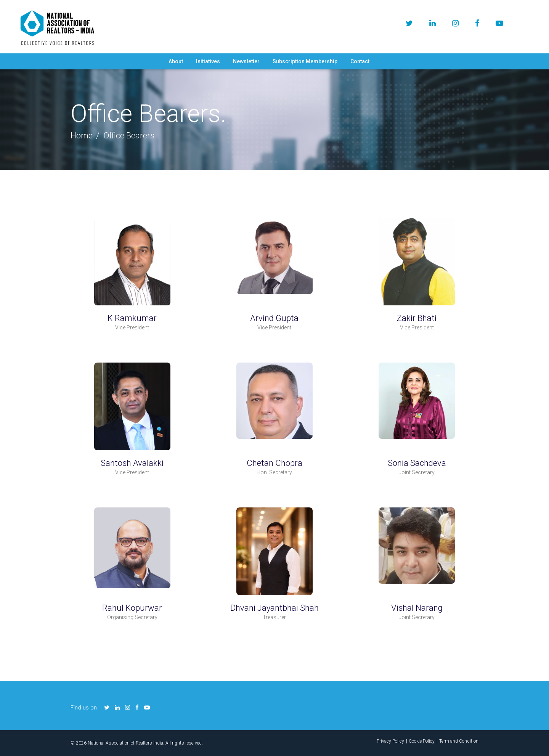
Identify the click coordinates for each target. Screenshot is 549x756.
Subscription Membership (305, 61)
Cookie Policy (422, 741)
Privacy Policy (390, 741)
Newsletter (246, 61)
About (176, 61)
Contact (360, 61)
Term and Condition (459, 741)
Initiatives (208, 61)
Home (82, 136)
